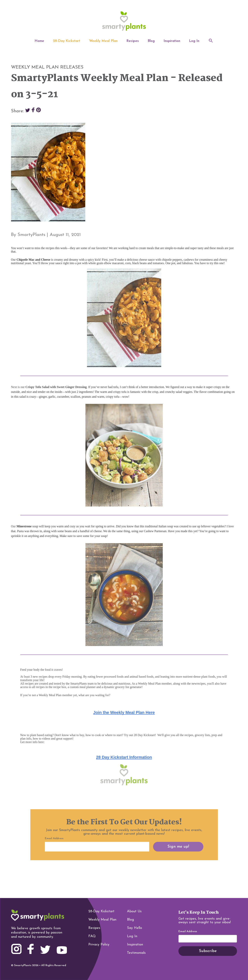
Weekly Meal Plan (103, 41)
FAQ (92, 936)
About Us (134, 911)
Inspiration (172, 41)
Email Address (188, 932)
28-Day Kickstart (67, 41)
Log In (194, 41)
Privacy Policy (99, 945)
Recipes (133, 41)
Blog (151, 41)
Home (39, 41)
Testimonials (136, 953)
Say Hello (135, 928)
